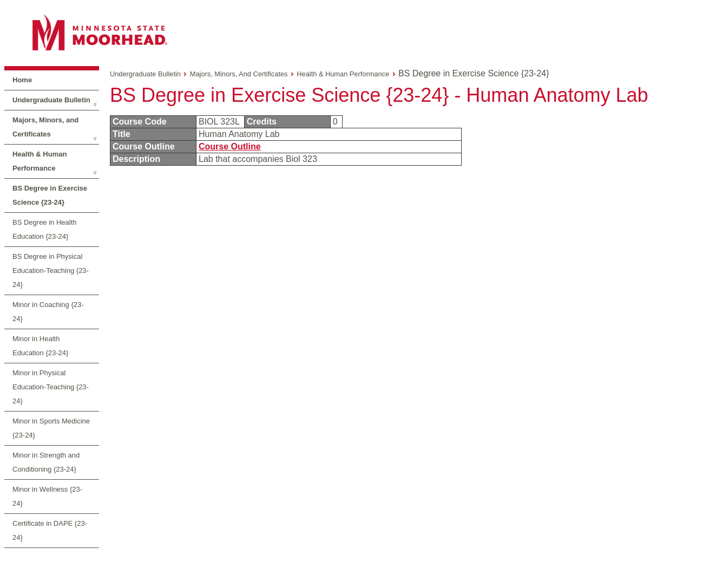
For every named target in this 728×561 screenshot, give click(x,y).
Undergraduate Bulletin (51, 100)
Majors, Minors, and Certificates (45, 127)
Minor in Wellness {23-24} (47, 496)
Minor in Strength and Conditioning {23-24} (46, 462)
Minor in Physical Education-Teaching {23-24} (51, 387)
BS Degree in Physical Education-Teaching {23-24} (51, 270)
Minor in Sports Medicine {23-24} (51, 428)
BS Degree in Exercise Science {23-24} (50, 195)
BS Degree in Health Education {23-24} (45, 229)
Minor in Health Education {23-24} (40, 346)
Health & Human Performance (40, 161)
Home (22, 80)
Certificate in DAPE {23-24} (50, 530)
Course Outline (230, 146)
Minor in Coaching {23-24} (48, 312)
